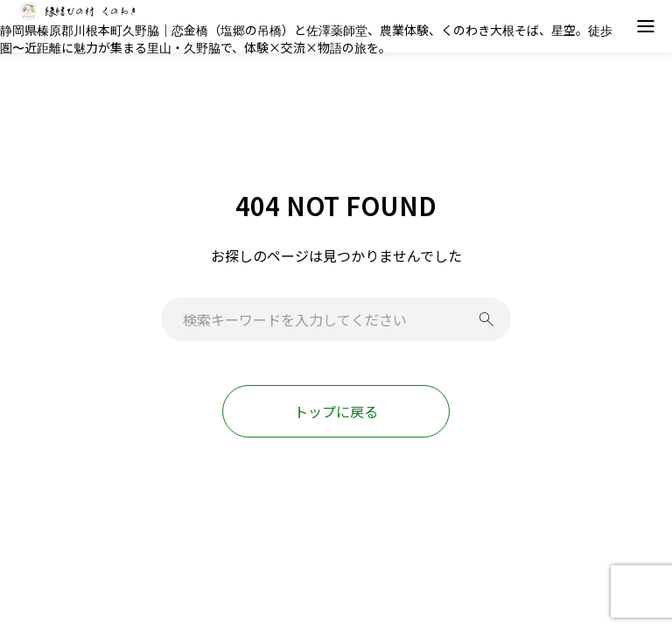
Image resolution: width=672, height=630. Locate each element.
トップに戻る (336, 411)
